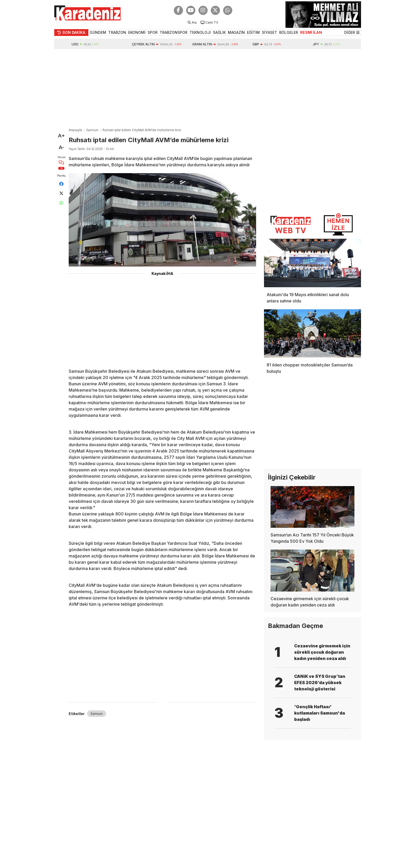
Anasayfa (75, 130)
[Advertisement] (208, 88)
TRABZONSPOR (174, 32)
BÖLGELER (289, 32)
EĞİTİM (253, 32)
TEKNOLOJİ (200, 32)
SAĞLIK (219, 32)
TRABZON (117, 32)
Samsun (92, 130)
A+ (61, 136)
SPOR (153, 32)
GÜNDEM (98, 32)
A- (61, 147)
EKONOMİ (137, 32)
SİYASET (270, 32)
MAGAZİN (236, 32)
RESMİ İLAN (311, 32)
